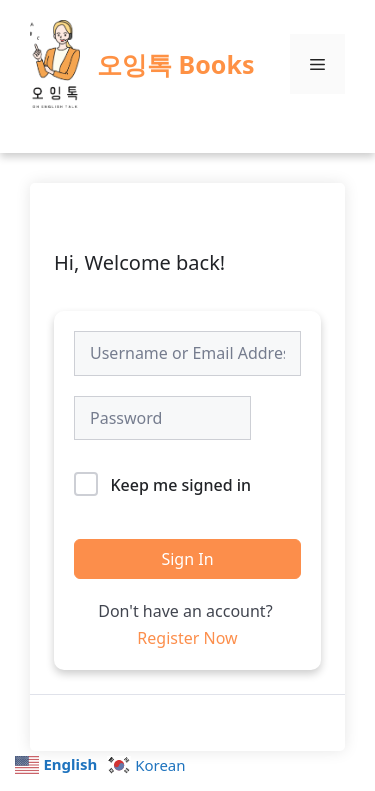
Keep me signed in (180, 485)
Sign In (187, 559)
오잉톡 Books (175, 64)
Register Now (187, 638)
